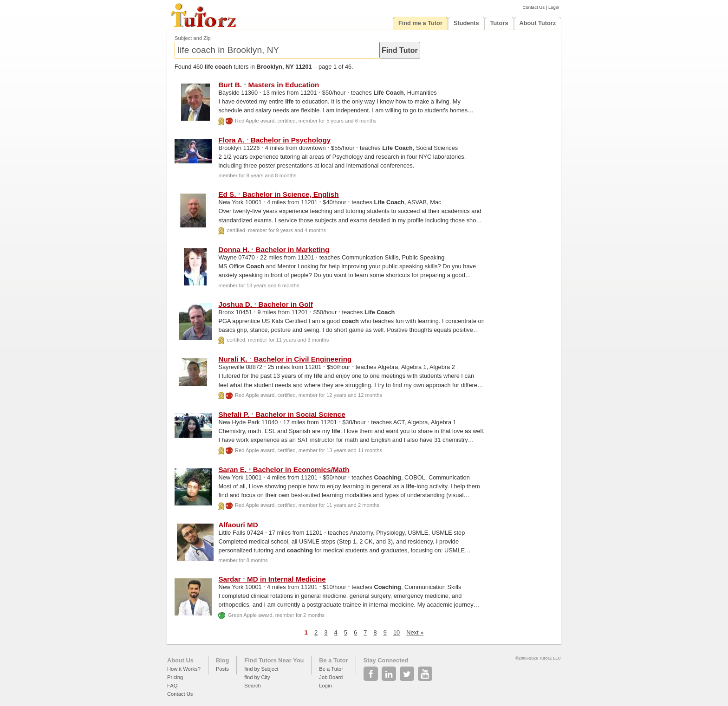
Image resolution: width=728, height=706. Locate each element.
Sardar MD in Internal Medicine (272, 579)
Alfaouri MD (238, 525)
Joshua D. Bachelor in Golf (265, 304)
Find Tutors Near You (274, 660)
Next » (415, 632)
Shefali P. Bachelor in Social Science (282, 414)
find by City (257, 677)
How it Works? (184, 669)
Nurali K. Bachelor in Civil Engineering (285, 359)
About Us (180, 660)
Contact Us (534, 7)
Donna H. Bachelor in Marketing (274, 249)
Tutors (499, 23)
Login (554, 7)
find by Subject (261, 669)
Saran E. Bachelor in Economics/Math (284, 470)
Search (252, 686)
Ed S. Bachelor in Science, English (278, 194)
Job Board (331, 677)
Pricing (175, 677)
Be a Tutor (333, 660)
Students (466, 23)
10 (396, 632)
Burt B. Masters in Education (269, 85)
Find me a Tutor (420, 23)
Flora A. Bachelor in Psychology (274, 140)
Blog (222, 660)
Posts (222, 669)
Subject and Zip (193, 38)
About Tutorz (538, 23)
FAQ (172, 686)
